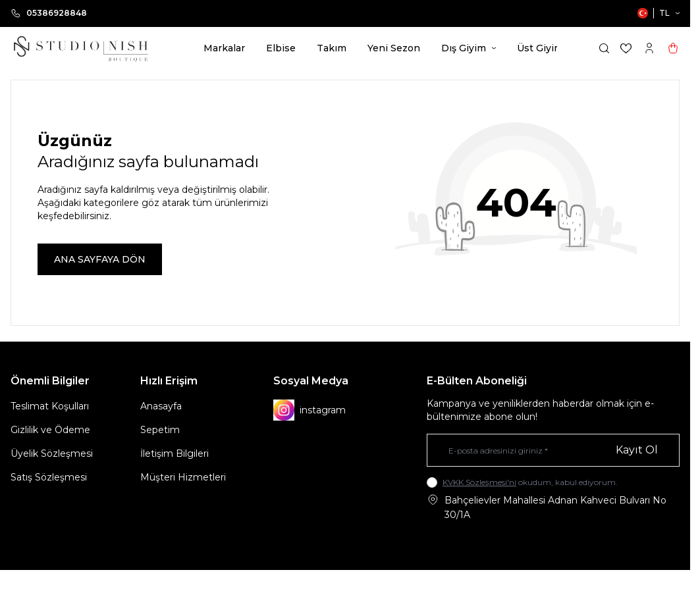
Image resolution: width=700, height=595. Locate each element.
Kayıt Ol (637, 450)
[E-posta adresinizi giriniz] (553, 450)
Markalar (224, 48)
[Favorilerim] (626, 48)
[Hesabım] (649, 48)
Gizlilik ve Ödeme (50, 430)
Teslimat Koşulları (50, 406)
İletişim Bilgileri (175, 453)
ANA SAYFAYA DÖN (100, 259)
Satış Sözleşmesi (49, 477)
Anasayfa (161, 406)
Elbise (281, 48)
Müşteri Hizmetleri (183, 477)
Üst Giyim (545, 48)
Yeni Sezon (394, 48)
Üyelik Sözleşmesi (52, 453)
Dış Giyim (469, 48)
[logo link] (81, 48)
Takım (332, 48)
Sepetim (160, 430)
